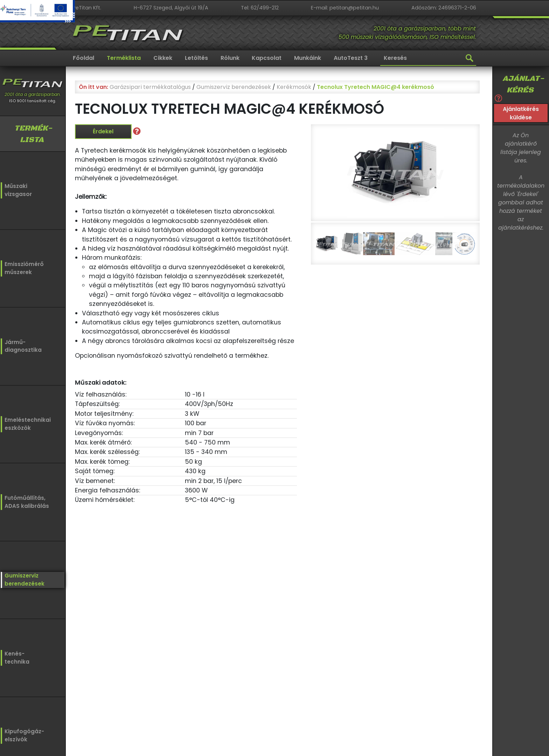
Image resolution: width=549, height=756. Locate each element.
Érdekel (103, 131)
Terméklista (124, 58)
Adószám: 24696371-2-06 (444, 8)
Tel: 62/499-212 (260, 8)
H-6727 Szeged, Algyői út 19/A (171, 8)
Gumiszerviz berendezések (234, 87)
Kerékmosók (294, 87)
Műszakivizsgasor (17, 190)
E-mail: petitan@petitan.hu (345, 8)
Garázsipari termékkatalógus (150, 87)
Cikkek (163, 58)
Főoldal (84, 58)
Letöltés (196, 58)
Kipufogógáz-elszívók (24, 735)
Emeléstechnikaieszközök (25, 423)
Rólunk (230, 58)
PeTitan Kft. (87, 8)
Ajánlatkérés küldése (521, 113)
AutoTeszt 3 (351, 58)
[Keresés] (428, 58)
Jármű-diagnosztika (22, 345)
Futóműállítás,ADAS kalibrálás (25, 500)
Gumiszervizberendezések (22, 578)
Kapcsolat (267, 58)
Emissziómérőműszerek (22, 268)
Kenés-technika (17, 656)
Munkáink (308, 58)
